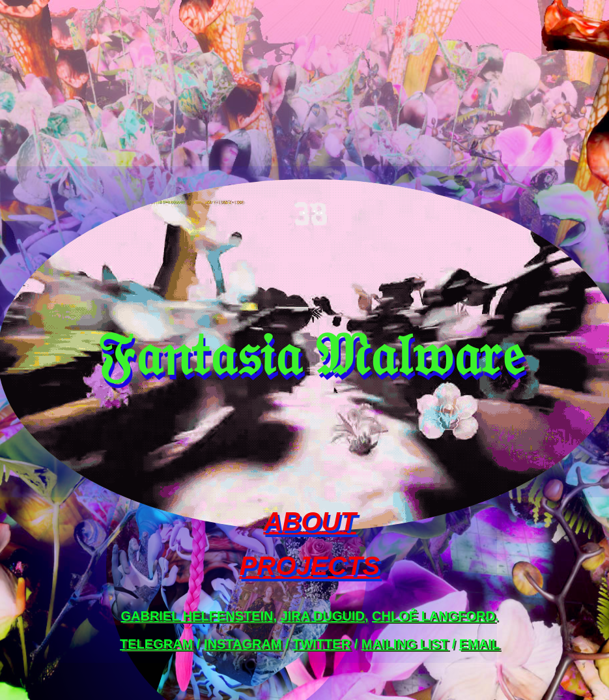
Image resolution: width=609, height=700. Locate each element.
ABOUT (309, 521)
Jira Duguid (323, 616)
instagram (243, 644)
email (479, 644)
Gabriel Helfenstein (197, 616)
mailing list (405, 644)
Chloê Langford (433, 616)
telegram (156, 644)
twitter (321, 644)
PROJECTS (310, 566)
